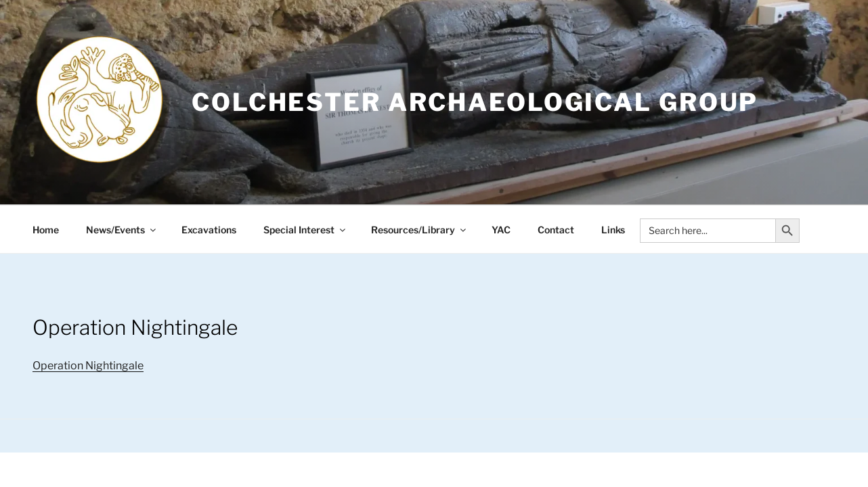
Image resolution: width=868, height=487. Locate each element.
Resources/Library (419, 230)
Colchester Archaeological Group (475, 102)
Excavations (209, 230)
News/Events (122, 230)
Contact (556, 230)
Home (46, 230)
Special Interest (305, 230)
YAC (501, 230)
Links (613, 230)
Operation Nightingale (88, 366)
